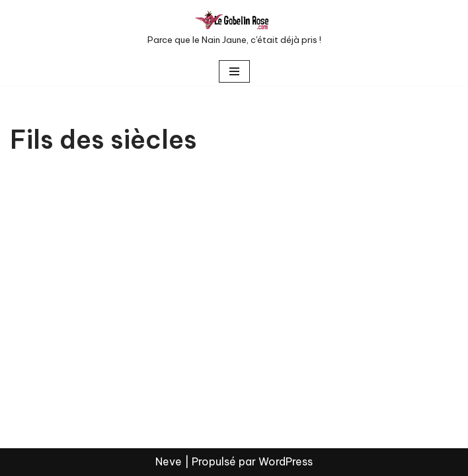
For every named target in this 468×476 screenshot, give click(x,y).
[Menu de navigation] (234, 71)
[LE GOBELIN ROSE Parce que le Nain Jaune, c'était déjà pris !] (234, 29)
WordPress (286, 461)
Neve (169, 461)
